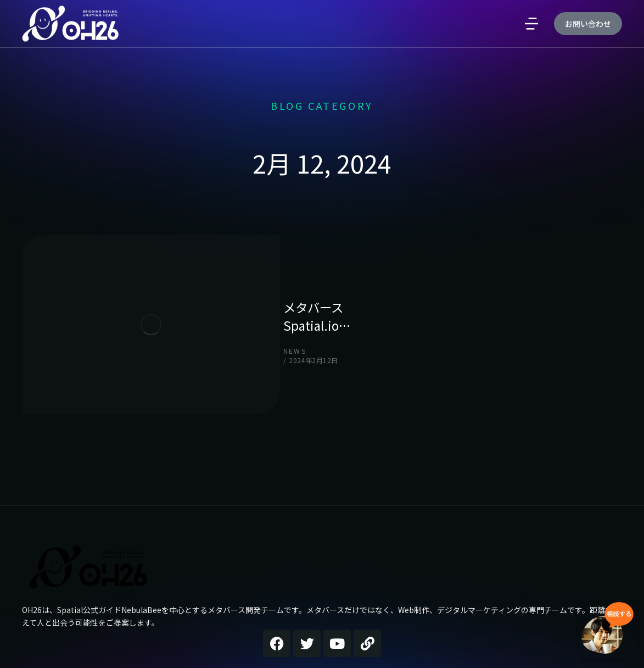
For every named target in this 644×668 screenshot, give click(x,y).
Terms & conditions (578, 641)
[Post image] (77, 290)
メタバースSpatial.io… (225, 280)
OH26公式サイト (64, 595)
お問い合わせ (588, 72)
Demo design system (465, 641)
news (166, 306)
